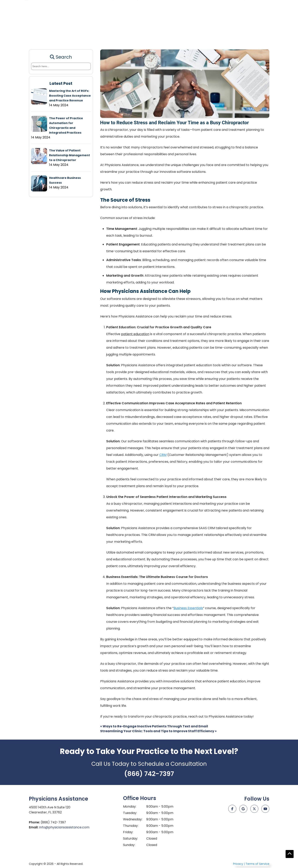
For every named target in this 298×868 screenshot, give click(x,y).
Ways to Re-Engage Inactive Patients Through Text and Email (154, 726)
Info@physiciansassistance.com (64, 827)
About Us (263, 35)
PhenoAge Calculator (142, 35)
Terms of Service (257, 864)
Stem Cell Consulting (228, 35)
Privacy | (239, 864)
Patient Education (50, 35)
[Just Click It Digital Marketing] (250, 827)
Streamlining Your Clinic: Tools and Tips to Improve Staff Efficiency (158, 731)
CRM (78, 35)
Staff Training (102, 35)
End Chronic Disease (183, 35)
